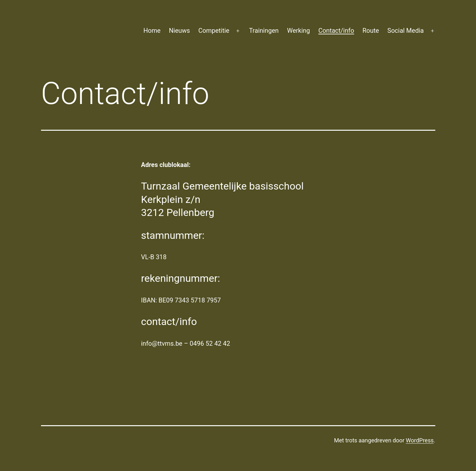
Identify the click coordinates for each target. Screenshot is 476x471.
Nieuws (179, 31)
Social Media (405, 31)
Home (152, 31)
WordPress (420, 440)
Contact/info (336, 31)
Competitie (214, 31)
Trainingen (264, 31)
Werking (299, 31)
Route (371, 31)
